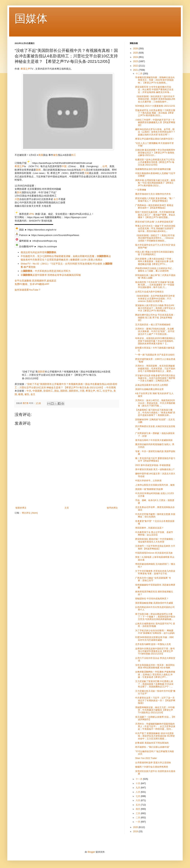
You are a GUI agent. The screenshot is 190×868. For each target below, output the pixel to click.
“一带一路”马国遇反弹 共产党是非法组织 (155, 355)
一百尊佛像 (141, 190)
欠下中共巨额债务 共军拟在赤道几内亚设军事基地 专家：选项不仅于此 (155, 572)
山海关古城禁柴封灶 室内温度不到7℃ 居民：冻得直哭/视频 (155, 625)
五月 (138, 805)
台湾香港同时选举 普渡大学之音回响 (153, 763)
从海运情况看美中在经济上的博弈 (152, 385)
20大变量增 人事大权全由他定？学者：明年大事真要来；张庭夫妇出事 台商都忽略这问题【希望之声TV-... (154, 261)
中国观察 (37, 391)
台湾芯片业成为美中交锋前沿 (149, 292)
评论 (83, 170)
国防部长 (74, 391)
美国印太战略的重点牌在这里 (149, 389)
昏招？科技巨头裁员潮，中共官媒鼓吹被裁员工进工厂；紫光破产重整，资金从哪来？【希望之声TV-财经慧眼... (155, 215)
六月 (138, 800)
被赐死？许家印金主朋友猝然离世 (152, 767)
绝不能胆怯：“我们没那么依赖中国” (152, 747)
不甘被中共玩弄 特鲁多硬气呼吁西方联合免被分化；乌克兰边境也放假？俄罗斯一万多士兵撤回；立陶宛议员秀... (155, 378)
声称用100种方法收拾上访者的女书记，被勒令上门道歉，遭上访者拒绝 (155, 270)
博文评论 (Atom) (30, 513)
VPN (31, 214)
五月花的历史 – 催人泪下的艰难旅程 (153, 325)
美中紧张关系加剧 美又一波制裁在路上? (155, 469)
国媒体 (31, 19)
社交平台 (107, 391)
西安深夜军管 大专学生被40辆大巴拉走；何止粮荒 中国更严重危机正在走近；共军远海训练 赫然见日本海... (154, 90)
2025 (136, 53)
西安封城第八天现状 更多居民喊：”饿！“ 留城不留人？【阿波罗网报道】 (155, 200)
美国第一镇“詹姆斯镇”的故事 (149, 489)
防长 (19, 192)
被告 (56, 155)
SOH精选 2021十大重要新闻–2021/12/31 (155, 106)
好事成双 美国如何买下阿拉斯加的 (152, 743)
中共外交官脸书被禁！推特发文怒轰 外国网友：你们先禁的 (155, 515)
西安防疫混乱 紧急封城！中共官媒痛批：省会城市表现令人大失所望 (155, 540)
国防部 (41, 372)
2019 (136, 831)
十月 (138, 783)
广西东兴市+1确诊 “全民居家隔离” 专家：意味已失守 (153, 579)
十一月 (139, 779)
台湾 (105, 166)
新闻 (38, 170)
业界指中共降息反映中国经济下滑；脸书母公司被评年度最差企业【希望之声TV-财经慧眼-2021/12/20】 (155, 651)
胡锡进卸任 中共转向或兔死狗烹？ (152, 599)
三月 (138, 813)
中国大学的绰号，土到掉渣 (148, 481)
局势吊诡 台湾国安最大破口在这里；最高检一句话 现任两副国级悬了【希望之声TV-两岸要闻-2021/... (155, 183)
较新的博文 (21, 508)
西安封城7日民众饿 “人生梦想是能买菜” (154, 222)
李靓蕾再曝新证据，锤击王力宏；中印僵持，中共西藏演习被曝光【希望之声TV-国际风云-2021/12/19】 (155, 710)
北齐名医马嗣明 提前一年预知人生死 (153, 644)
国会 (57, 391)
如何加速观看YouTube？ (28, 290)
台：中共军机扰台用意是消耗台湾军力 (46, 271)
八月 (138, 792)
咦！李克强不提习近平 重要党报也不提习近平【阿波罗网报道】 (155, 460)
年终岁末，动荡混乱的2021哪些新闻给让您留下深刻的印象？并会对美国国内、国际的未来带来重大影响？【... (155, 341)
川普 (17, 199)
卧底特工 (48, 391)
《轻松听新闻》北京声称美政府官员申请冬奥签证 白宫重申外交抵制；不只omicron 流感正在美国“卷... (155, 299)
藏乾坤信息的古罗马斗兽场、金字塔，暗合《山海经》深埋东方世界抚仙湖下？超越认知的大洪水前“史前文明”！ (155, 132)
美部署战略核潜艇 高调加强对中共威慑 (154, 603)
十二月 (139, 74)
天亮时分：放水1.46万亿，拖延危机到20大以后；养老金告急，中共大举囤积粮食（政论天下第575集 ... (155, 403)
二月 (138, 818)
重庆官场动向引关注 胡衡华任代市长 (153, 194)
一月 (138, 822)
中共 (29, 391)
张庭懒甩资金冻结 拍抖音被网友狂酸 (153, 169)
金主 (56, 199)
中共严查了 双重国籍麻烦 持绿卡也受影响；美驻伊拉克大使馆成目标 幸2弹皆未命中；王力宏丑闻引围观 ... (155, 736)
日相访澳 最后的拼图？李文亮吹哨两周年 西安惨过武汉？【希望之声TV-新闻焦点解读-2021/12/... (155, 153)
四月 (138, 809)
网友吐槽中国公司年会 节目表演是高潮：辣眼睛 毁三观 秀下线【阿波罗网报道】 (155, 318)
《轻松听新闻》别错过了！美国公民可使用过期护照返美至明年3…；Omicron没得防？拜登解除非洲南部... (155, 238)
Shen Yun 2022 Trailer (146, 758)
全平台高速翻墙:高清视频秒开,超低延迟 (35, 281)
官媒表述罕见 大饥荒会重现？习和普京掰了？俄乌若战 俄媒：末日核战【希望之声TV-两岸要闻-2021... (155, 113)
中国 (64, 166)
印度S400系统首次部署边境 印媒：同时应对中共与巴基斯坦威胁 (154, 639)
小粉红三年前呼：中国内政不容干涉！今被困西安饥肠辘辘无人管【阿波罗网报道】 (155, 122)
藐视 (21, 394)
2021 (136, 70)
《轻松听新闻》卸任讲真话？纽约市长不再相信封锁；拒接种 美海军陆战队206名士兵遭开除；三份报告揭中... (155, 99)
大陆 (87, 173)
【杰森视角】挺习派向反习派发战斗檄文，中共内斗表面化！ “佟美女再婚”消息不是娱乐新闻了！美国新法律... (155, 413)
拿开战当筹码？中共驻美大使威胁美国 (154, 440)
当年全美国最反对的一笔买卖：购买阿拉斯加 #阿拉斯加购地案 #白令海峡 (155, 666)
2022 (136, 66)
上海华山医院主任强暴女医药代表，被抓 (155, 485)
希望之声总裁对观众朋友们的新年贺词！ (155, 139)
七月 (138, 796)
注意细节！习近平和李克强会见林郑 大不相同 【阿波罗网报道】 (155, 547)
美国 (41, 155)
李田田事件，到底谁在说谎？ (149, 528)
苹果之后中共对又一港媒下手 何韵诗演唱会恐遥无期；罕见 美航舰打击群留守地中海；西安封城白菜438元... (155, 229)
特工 (74, 155)
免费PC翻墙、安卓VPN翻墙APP (32, 284)
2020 (136, 827)
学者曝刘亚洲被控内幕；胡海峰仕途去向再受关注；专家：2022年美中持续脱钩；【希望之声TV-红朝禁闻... (155, 80)
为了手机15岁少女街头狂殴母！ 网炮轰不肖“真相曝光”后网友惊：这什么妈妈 (155, 632)
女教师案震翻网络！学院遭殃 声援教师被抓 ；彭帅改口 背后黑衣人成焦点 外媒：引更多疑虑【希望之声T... (155, 674)
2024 (136, 57)
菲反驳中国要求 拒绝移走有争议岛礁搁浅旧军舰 (51, 275)
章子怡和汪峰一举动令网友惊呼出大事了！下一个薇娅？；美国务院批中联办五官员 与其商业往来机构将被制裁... (155, 617)
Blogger (91, 852)
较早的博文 (112, 508)
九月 (138, 788)
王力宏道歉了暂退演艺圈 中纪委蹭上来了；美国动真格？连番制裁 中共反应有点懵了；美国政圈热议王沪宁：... (154, 684)
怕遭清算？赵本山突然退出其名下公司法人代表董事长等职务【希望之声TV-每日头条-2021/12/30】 (155, 162)
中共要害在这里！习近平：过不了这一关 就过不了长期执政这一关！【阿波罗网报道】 (155, 700)
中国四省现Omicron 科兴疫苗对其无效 (154, 553)
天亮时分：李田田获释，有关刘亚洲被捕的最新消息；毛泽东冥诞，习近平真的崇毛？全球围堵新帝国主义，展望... (155, 369)
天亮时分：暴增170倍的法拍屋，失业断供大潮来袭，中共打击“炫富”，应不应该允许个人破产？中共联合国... (155, 331)
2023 (136, 61)
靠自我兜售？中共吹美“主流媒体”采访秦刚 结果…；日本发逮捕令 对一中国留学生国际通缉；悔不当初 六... (155, 285)
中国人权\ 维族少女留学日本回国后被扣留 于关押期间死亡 (154, 253)
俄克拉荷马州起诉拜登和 (38, 252)
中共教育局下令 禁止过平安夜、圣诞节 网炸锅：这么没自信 (154, 534)
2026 (136, 49)
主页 (67, 508)
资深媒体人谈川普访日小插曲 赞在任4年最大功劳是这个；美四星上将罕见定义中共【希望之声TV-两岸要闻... (155, 308)
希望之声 (25, 69)
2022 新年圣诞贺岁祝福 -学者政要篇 (153, 465)
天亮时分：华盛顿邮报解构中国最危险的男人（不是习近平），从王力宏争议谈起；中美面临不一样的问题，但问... (155, 727)
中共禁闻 (111, 388)
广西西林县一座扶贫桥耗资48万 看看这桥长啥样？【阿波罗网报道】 (154, 207)
